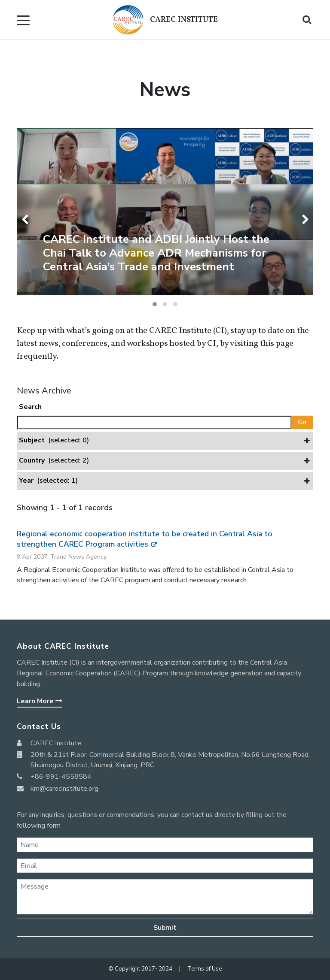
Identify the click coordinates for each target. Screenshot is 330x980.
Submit (165, 928)
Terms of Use (205, 969)
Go (302, 422)
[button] (155, 304)
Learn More (40, 701)
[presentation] (26, 219)
